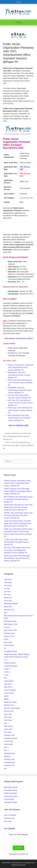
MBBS (6, 699)
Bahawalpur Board (11, 604)
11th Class (8, 583)
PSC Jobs (8, 732)
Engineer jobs (9, 633)
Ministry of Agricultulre (12, 708)
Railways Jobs (9, 735)
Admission (8, 598)
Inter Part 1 (8, 684)
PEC (6, 723)
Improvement (9, 681)
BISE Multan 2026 (11, 624)
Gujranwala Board (11, 666)
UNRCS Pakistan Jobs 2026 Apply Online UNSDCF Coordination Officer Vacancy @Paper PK (18, 491)
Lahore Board (9, 693)
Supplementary (10, 753)
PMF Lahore (9, 726)
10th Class (8, 580)
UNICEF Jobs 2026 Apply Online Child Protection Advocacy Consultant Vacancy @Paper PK (18, 515)
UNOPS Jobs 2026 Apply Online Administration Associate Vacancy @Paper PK (16, 542)
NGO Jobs (8, 717)
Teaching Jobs (9, 759)
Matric (6, 696)
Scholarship (8, 744)
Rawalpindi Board (11, 738)
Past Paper (8, 720)
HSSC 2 (7, 672)
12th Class (8, 586)
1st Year (7, 589)
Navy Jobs (8, 714)
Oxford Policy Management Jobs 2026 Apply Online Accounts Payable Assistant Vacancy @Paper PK (18, 507)
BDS (6, 613)
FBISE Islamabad (10, 793)
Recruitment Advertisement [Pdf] (18, 338)
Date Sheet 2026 (10, 630)
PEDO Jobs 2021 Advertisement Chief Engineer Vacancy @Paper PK (20, 410)
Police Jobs (8, 729)
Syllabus (7, 756)
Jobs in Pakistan (10, 690)
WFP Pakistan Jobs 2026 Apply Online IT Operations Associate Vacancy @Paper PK (18, 499)
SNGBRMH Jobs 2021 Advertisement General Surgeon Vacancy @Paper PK (20, 390)
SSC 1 (6, 747)
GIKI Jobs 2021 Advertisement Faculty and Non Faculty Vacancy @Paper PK (20, 403)
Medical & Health (10, 702)
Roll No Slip (8, 741)
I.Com (6, 675)
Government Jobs (26, 198)
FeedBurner (23, 854)
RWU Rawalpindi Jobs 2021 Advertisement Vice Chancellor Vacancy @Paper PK (19, 418)
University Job (9, 765)
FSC (6, 660)
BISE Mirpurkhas (10, 621)
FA (5, 648)
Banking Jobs (9, 610)
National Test (9, 711)
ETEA (6, 639)
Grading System (10, 663)
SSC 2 (6, 750)
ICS (5, 678)
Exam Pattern (9, 645)
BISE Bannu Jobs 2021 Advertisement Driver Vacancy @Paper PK (19, 375)
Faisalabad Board (11, 651)
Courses (7, 627)
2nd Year (7, 592)
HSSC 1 (7, 669)
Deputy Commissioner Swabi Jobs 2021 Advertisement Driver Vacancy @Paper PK (21, 367)
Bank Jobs (8, 607)
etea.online (8, 642)
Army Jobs (8, 601)
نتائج (5, 768)
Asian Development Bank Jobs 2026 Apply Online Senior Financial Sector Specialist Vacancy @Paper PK (18, 523)
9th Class (7, 595)
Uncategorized (9, 762)
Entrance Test (9, 636)
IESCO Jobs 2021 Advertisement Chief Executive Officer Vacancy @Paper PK (18, 445)
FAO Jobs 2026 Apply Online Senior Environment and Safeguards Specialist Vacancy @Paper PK (17, 550)
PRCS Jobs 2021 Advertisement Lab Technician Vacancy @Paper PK (20, 383)
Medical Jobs (9, 705)
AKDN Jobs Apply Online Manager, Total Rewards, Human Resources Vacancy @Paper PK (17, 558)
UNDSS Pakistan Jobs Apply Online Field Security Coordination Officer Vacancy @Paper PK (17, 483)
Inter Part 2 (8, 687)
